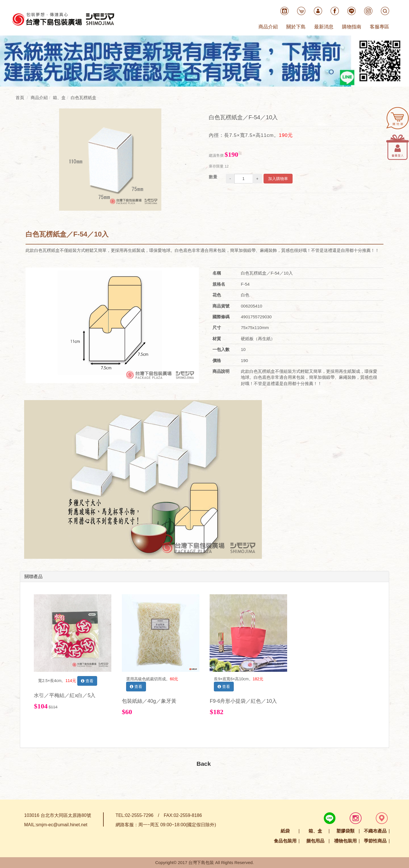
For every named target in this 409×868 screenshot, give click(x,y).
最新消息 (324, 27)
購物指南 (352, 27)
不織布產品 (375, 831)
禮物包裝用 (345, 841)
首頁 (20, 98)
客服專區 (379, 27)
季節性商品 (375, 841)
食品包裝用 (285, 841)
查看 (87, 681)
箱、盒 (315, 831)
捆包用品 (315, 841)
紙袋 (285, 831)
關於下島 (296, 27)
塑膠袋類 (345, 831)
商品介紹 (268, 27)
